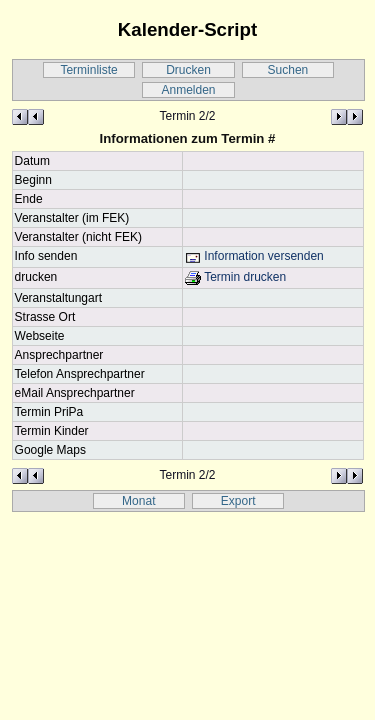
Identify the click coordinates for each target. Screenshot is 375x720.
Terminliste (88, 70)
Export (238, 501)
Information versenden (254, 256)
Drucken (188, 70)
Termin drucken (235, 277)
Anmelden (188, 90)
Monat (138, 501)
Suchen (288, 70)
